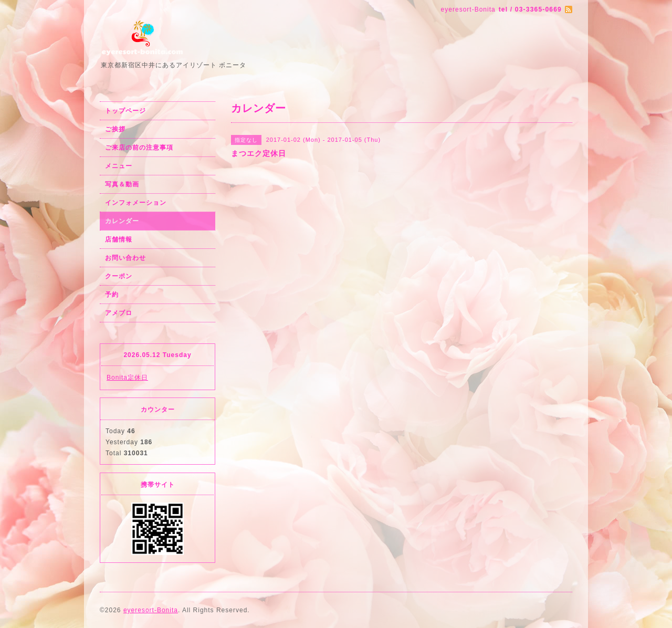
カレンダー (122, 221)
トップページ (125, 111)
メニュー (119, 166)
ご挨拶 (115, 129)
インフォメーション (136, 203)
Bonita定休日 (127, 378)
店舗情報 (119, 239)
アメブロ (119, 313)
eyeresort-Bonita (151, 610)
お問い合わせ (125, 258)
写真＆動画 (122, 184)
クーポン (119, 276)
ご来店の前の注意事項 (139, 148)
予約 (112, 295)
